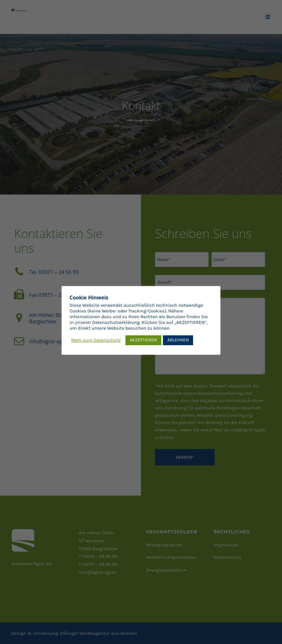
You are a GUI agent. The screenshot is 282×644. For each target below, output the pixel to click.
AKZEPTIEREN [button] (143, 340)
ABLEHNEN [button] (178, 340)
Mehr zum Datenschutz (96, 340)
